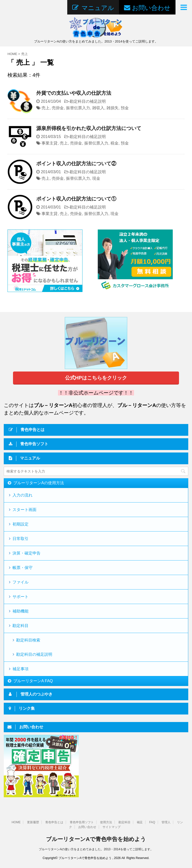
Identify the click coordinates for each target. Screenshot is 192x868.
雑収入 (98, 108)
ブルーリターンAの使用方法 (39, 483)
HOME (16, 822)
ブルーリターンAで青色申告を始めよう (96, 839)
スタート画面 (24, 510)
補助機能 (20, 611)
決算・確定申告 (26, 553)
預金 (125, 108)
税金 (114, 143)
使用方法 (106, 822)
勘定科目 (20, 626)
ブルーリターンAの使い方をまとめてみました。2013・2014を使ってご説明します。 (96, 849)
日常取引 (20, 539)
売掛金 (58, 108)
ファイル (20, 582)
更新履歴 (33, 822)
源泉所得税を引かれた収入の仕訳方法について (89, 128)
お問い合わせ (87, 827)
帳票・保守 (22, 568)
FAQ (152, 822)
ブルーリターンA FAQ (33, 681)
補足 (140, 822)
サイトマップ (111, 827)
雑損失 (112, 108)
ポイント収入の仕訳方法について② (76, 163)
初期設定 (20, 524)
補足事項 (20, 669)
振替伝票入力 (78, 108)
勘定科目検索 (28, 640)
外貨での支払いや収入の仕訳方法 (74, 93)
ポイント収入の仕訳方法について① (76, 199)
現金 (96, 178)
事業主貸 (49, 143)
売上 (45, 108)
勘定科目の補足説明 (88, 101)
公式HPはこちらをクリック (96, 378)
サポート (20, 597)
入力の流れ (22, 495)
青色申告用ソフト (82, 822)
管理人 (166, 822)
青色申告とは (54, 822)
